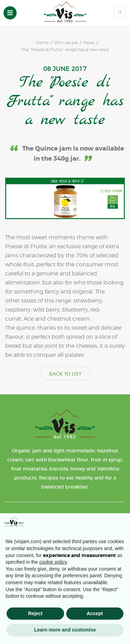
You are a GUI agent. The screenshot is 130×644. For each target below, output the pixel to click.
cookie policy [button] (53, 562)
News (89, 43)
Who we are (66, 43)
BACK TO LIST (65, 374)
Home (42, 43)
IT (120, 13)
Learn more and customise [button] (65, 630)
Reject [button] (35, 613)
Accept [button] (95, 613)
